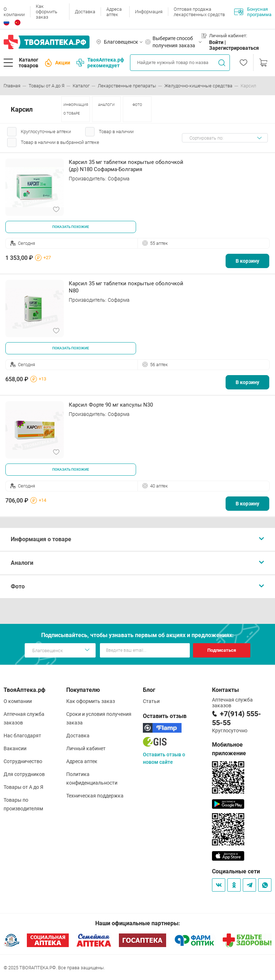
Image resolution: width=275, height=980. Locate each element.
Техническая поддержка (95, 796)
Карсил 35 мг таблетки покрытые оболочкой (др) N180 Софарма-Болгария (126, 166)
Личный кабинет (86, 748)
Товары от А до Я (23, 787)
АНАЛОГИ (106, 105)
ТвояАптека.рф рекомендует (100, 63)
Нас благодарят (22, 736)
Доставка (85, 12)
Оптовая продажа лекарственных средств (199, 12)
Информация (149, 12)
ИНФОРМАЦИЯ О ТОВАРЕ (76, 109)
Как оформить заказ (47, 12)
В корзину (247, 261)
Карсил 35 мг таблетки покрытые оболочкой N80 (126, 287)
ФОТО (137, 105)
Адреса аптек (114, 12)
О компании (14, 12)
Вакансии (15, 748)
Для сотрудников (24, 774)
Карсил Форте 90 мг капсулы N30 (111, 405)
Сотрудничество (23, 761)
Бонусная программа (253, 12)
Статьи (151, 701)
